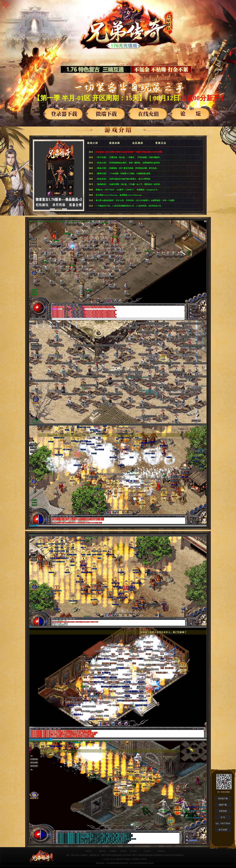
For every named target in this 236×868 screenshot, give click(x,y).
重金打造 (102, 851)
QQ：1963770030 (223, 823)
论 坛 (223, 817)
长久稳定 (134, 851)
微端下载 (223, 805)
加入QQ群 (223, 830)
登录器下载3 (148, 111)
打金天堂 (147, 851)
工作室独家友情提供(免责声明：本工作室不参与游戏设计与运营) (130, 863)
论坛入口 (190, 111)
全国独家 (113, 851)
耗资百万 (89, 851)
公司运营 (123, 851)
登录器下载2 (106, 111)
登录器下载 (64, 111)
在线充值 (223, 811)
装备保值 (161, 851)
